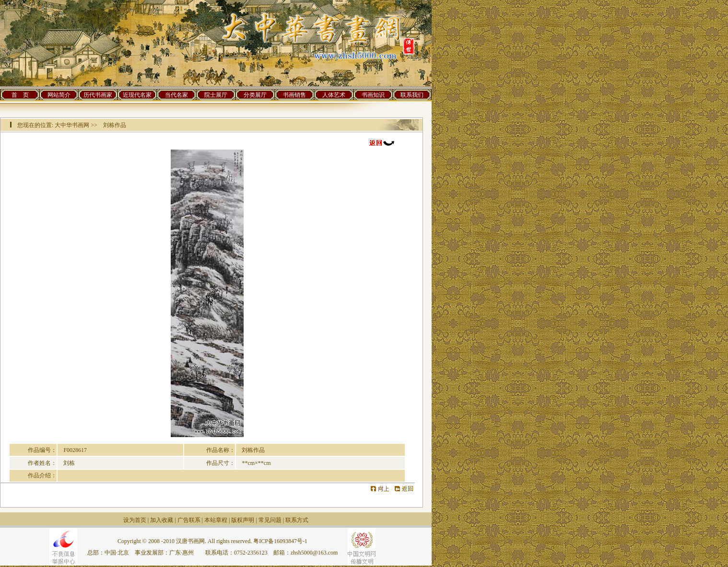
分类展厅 (255, 95)
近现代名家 (137, 95)
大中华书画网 (72, 125)
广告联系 (189, 520)
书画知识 (373, 95)
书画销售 (294, 95)
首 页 (20, 95)
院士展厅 (216, 95)
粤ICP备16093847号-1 (280, 541)
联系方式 (297, 520)
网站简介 (59, 95)
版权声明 (243, 520)
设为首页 (135, 520)
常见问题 (270, 520)
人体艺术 (334, 95)
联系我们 (412, 95)
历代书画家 (98, 95)
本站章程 (216, 520)
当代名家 (176, 95)
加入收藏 (162, 520)
